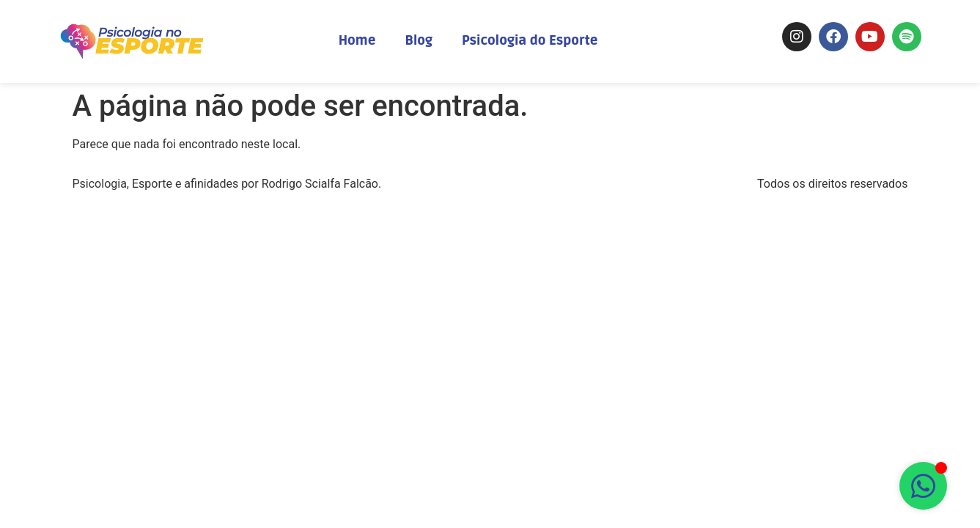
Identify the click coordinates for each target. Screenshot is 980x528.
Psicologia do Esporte (530, 41)
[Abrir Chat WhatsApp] (923, 486)
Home (357, 41)
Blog (419, 41)
